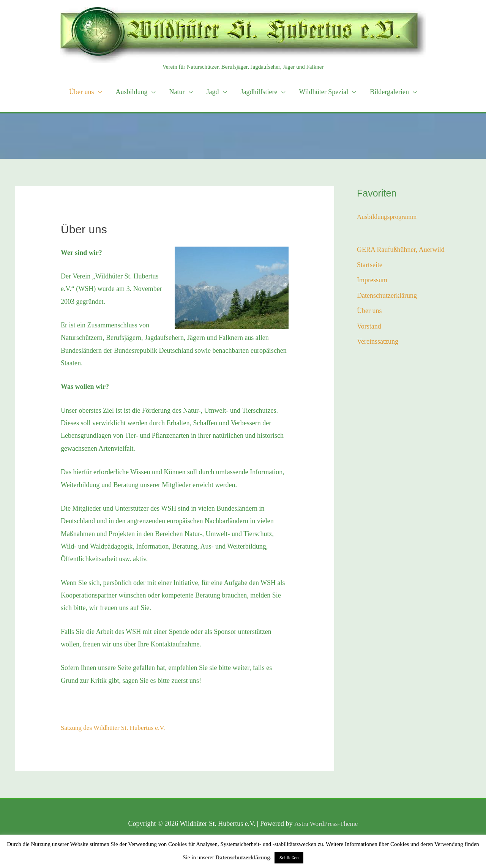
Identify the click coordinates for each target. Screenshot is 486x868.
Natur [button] (177, 92)
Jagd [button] (213, 92)
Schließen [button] (289, 858)
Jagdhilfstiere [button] (259, 92)
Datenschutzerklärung (387, 296)
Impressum (372, 280)
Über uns (369, 311)
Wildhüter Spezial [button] (324, 92)
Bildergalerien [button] (389, 92)
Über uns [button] (82, 92)
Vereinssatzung (378, 341)
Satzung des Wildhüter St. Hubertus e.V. (116, 728)
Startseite (370, 265)
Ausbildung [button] (132, 92)
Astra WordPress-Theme (326, 824)
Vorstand (369, 326)
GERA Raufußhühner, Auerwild (401, 249)
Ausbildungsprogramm (388, 217)
